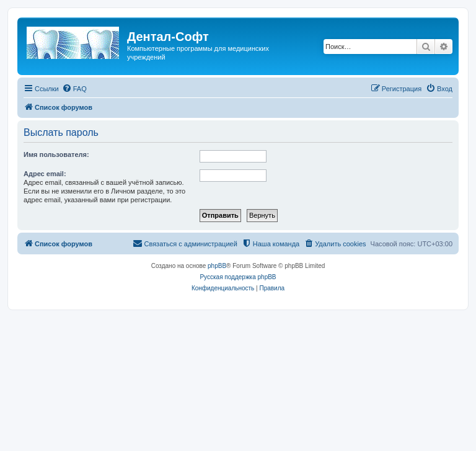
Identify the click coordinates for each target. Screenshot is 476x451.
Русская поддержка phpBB (238, 277)
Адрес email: (45, 174)
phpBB (217, 266)
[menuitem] (74, 89)
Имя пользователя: (56, 154)
